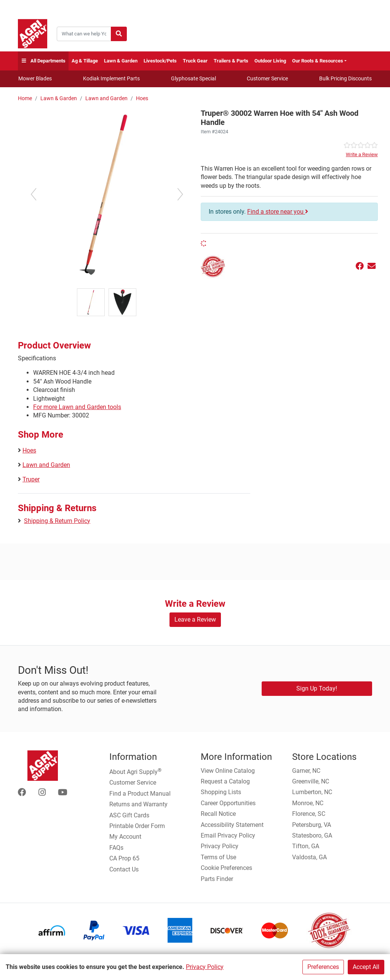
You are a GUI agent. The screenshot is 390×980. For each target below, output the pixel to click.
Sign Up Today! (317, 688)
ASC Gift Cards (129, 815)
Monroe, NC (308, 803)
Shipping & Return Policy (57, 521)
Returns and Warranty (138, 804)
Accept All (366, 967)
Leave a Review (195, 619)
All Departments (43, 61)
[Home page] (33, 34)
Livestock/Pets (160, 61)
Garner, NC (306, 771)
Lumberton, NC (312, 792)
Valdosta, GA (309, 857)
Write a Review (362, 154)
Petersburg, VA (312, 825)
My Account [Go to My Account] (125, 837)
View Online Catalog (228, 771)
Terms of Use (218, 857)
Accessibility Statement (232, 825)
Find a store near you (278, 212)
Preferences (323, 967)
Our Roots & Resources (318, 61)
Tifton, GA (306, 846)
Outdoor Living (270, 61)
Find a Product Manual (140, 794)
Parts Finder (217, 879)
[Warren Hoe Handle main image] (106, 194)
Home (25, 98)
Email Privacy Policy (228, 835)
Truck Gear (195, 61)
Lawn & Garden (121, 61)
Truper (31, 479)
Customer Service (267, 78)
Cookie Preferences (226, 868)
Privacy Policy (205, 967)
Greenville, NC (311, 781)
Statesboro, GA (312, 835)
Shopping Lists (221, 792)
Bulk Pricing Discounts (345, 78)
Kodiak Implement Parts (111, 78)
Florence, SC (309, 814)
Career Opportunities (228, 803)
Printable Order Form (137, 826)
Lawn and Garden (106, 98)
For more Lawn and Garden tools (77, 407)
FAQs (116, 848)
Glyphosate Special (193, 78)
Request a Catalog (225, 781)
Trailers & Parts (231, 61)
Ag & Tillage (85, 61)
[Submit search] (119, 34)
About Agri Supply (135, 771)
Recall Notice (218, 814)
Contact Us (124, 869)
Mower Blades (35, 78)
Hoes (142, 98)
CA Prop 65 (124, 858)
